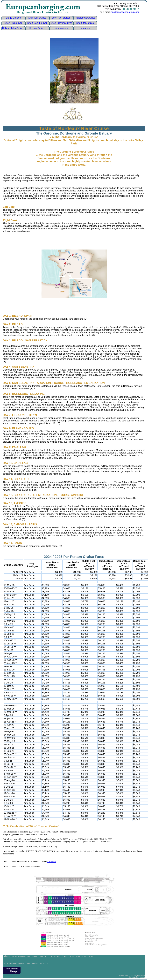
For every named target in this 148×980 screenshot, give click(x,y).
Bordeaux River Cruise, (28, 956)
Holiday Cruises (37, 28)
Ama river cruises (37, 18)
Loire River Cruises (85, 956)
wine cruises (61, 28)
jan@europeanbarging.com (125, 12)
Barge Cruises (13, 18)
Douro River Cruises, (48, 956)
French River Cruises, (67, 956)
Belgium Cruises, (11, 956)
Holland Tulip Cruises (13, 28)
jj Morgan (142, 977)
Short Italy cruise (85, 23)
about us (85, 28)
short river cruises (61, 18)
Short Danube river (37, 23)
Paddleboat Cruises (85, 18)
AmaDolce (52, 862)
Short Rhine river (13, 23)
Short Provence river (61, 23)
